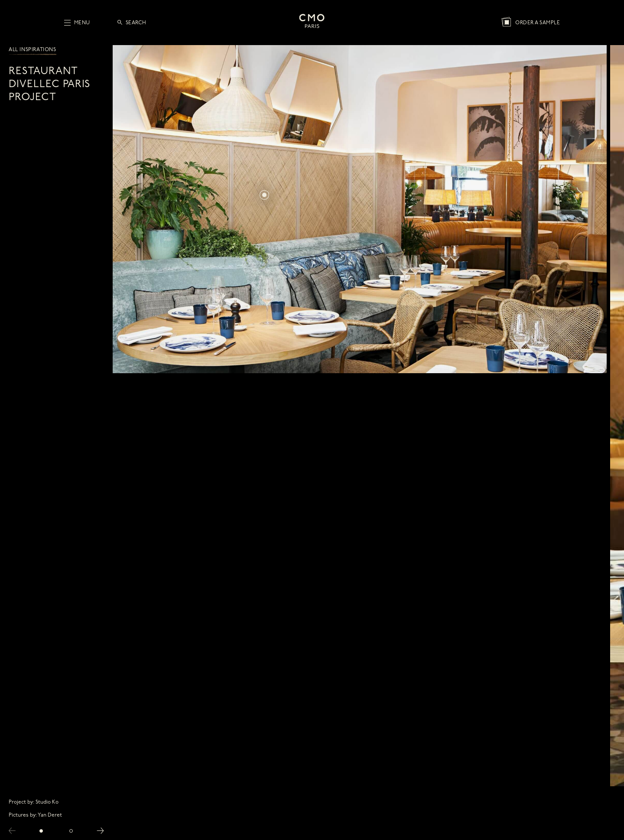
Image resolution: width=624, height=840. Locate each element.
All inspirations (32, 50)
